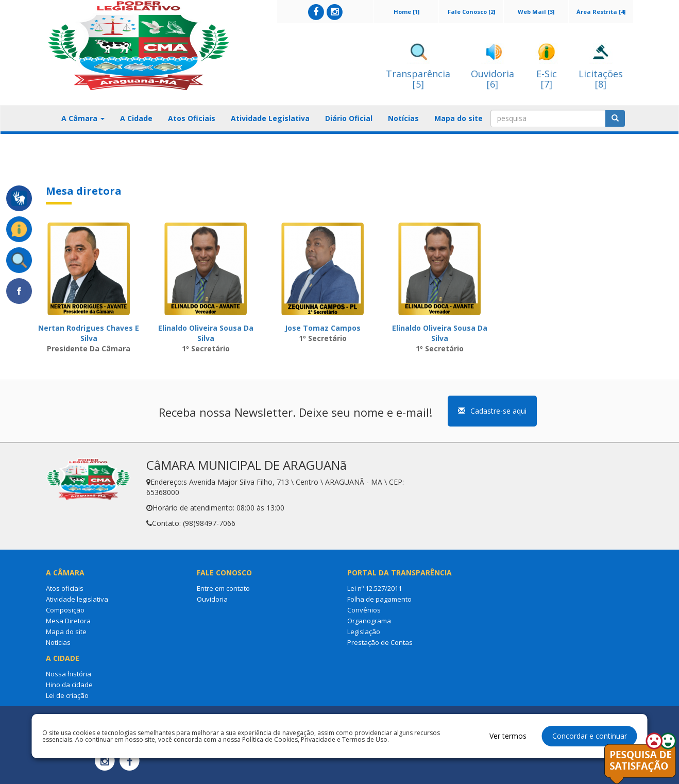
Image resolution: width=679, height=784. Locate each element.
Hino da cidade (69, 685)
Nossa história (69, 674)
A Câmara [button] (83, 118)
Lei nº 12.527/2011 (375, 588)
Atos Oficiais (192, 118)
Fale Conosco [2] (471, 12)
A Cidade (136, 118)
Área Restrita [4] (601, 12)
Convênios (364, 610)
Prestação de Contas (380, 642)
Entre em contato (223, 588)
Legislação (364, 632)
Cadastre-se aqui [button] (492, 411)
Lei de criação (67, 695)
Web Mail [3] (536, 12)
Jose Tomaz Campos (323, 328)
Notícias (403, 118)
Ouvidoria (212, 599)
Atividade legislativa (77, 599)
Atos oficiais (65, 588)
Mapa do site (459, 118)
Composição (65, 610)
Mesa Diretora (68, 621)
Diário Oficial (349, 118)
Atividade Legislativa (270, 118)
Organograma (369, 621)
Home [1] (406, 12)
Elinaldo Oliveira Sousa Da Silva (206, 333)
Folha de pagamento (379, 599)
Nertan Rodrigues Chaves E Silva (89, 333)
